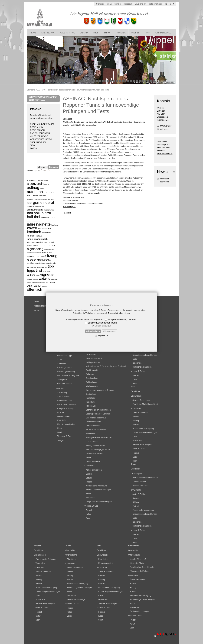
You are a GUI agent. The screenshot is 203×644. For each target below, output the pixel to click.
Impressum (103, 335)
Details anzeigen (103, 326)
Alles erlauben (110, 331)
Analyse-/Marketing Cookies (122, 320)
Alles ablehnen (93, 331)
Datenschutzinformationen (119, 313)
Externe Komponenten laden (102, 323)
